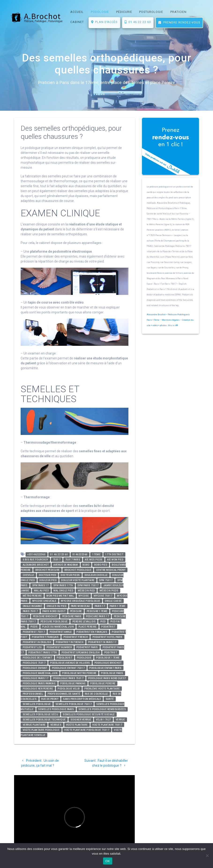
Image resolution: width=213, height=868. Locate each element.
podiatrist (108, 627)
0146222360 (80, 554)
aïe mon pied (115, 560)
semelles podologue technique (44, 720)
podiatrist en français (92, 632)
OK (108, 861)
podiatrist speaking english (81, 653)
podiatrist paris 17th (43, 653)
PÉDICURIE (124, 12)
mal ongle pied (63, 591)
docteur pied (48, 575)
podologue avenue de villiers (70, 663)
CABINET (77, 22)
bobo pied (101, 565)
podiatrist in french (70, 642)
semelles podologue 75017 (74, 704)
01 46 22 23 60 (138, 22)
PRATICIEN (178, 12)
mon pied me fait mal (60, 596)
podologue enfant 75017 (68, 668)
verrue (120, 720)
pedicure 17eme (97, 611)
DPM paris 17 (41, 585)
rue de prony (50, 699)
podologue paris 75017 (68, 678)
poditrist (111, 653)
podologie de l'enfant (37, 658)
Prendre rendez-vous (179, 22)
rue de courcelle (96, 694)
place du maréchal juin (58, 627)
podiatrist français (45, 637)
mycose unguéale (44, 601)
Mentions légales (171, 320)
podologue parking (73, 683)
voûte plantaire (77, 725)
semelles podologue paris (56, 709)
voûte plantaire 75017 (107, 725)
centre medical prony (111, 570)
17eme (97, 554)
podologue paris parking (39, 683)
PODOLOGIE (100, 12)
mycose (84, 596)
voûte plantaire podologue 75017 (87, 730)
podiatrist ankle (61, 632)
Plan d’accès (104, 22)
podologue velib (69, 689)
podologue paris (112, 673)
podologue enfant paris (105, 668)
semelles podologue (37, 704)
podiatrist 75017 (34, 632)
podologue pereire (103, 683)
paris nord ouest (54, 611)
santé (110, 699)
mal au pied (41, 591)
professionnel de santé (64, 694)
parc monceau (80, 606)
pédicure (76, 611)
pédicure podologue (54, 622)
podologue (84, 658)
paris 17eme (118, 606)
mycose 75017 (103, 596)
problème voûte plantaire (102, 689)
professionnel (33, 694)
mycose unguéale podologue (81, 601)
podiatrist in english (37, 642)
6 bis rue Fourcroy (35, 560)
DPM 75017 (106, 580)
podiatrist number (59, 647)
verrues (56, 725)
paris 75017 (30, 611)
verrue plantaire (34, 725)
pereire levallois (84, 622)
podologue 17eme (108, 658)
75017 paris (73, 560)
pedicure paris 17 (98, 616)
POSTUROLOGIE (151, 12)
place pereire (88, 627)
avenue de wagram (66, 565)
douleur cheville (96, 575)
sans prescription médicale (82, 699)
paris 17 (100, 606)
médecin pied (86, 591)
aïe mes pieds (94, 560)
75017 (57, 560)
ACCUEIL (77, 12)
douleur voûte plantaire (78, 580)
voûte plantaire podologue (41, 730)
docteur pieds (70, 575)
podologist (64, 658)
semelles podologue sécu (41, 714)
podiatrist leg (32, 647)
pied (103, 622)
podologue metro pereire (79, 673)
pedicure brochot (45, 616)
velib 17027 (103, 720)
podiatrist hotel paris (108, 637)
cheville (28, 575)
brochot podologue (78, 570)
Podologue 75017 (34, 663)
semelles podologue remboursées (102, 709)
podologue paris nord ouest (107, 678)
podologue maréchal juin (40, 673)
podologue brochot (108, 663)
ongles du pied (56, 606)
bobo (86, 565)
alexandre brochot (36, 565)
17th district (114, 554)
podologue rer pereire (38, 689)
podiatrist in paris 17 (102, 642)
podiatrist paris (87, 647)
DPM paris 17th (63, 585)
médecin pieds (109, 591)
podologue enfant (35, 668)
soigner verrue (81, 720)
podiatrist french (76, 637)
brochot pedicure (48, 570)
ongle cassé (113, 601)
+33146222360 (36, 554)
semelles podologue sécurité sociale (89, 714)
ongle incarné (32, 606)
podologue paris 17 (36, 678)
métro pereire (32, 596)
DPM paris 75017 (88, 585)
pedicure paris (72, 616)
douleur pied (48, 580)
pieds (34, 627)
